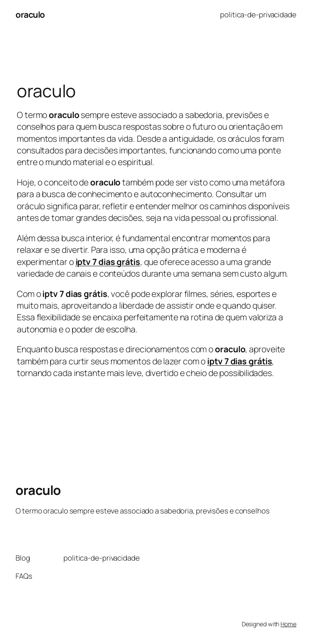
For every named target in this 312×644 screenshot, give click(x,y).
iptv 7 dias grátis (240, 361)
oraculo (30, 14)
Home (288, 624)
